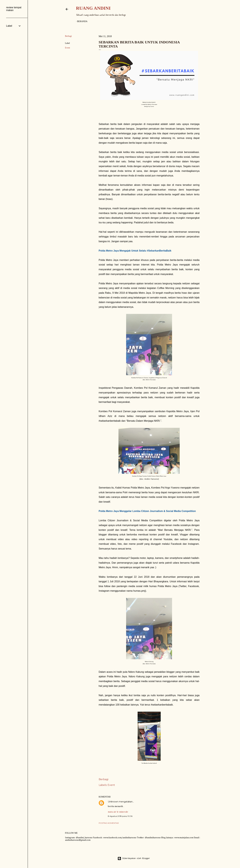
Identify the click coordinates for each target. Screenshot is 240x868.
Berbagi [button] (68, 36)
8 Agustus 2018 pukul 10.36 (120, 816)
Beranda (82, 21)
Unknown (113, 802)
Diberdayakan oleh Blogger (134, 858)
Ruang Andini (93, 8)
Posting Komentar (109, 823)
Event (68, 48)
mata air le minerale (118, 812)
